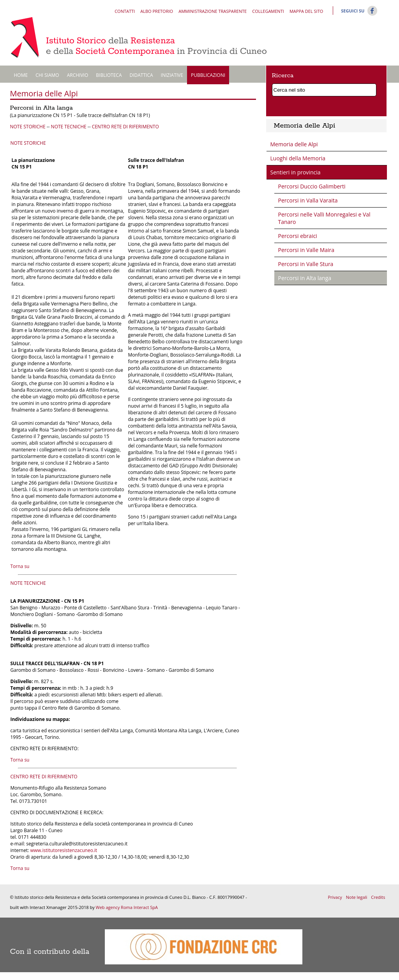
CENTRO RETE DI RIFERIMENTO (125, 127)
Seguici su (353, 11)
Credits (378, 897)
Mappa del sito (306, 11)
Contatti (125, 11)
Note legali (357, 897)
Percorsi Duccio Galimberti (312, 186)
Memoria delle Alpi (294, 144)
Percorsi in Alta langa (305, 278)
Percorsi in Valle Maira (306, 250)
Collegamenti (268, 11)
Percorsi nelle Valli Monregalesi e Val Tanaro (324, 218)
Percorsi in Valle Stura (306, 264)
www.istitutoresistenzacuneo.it (64, 850)
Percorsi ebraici (298, 236)
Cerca (372, 89)
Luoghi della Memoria (298, 158)
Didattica (141, 75)
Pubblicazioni (208, 75)
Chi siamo (47, 75)
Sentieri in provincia (296, 172)
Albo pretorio (157, 11)
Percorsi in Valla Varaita (308, 200)
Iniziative (172, 75)
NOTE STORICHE (28, 127)
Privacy (335, 897)
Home (21, 75)
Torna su (20, 566)
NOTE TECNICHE (69, 127)
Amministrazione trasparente (213, 11)
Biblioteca (109, 75)
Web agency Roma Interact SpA (127, 907)
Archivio (78, 75)
